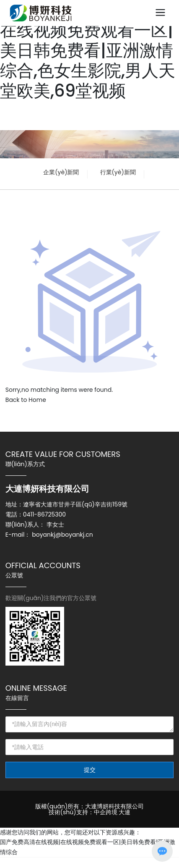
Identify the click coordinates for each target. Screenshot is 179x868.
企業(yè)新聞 (61, 172)
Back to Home (26, 400)
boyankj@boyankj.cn (62, 535)
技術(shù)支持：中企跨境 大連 (90, 812)
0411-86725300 (44, 514)
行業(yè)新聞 (118, 172)
